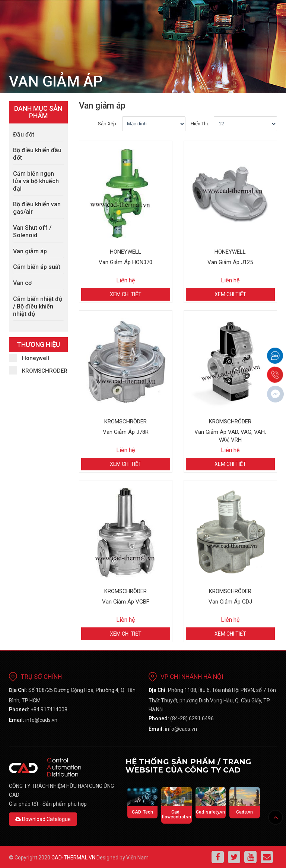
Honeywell (29, 358)
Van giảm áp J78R (126, 432)
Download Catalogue (43, 819)
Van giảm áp (30, 251)
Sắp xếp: (108, 124)
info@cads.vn (41, 720)
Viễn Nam (137, 858)
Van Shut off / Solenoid (32, 231)
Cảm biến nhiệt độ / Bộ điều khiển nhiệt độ (38, 306)
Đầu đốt (24, 134)
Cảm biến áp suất (37, 267)
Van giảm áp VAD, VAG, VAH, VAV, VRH (230, 436)
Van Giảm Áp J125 (230, 262)
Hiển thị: (200, 124)
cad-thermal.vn (73, 858)
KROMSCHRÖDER (38, 370)
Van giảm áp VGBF (126, 602)
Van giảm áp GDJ (230, 602)
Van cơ (22, 283)
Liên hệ (125, 280)
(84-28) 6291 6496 (192, 718)
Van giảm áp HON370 (125, 262)
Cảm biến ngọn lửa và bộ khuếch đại (36, 181)
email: (17, 720)
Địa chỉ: (18, 690)
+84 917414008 (49, 709)
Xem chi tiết (126, 294)
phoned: (19, 709)
